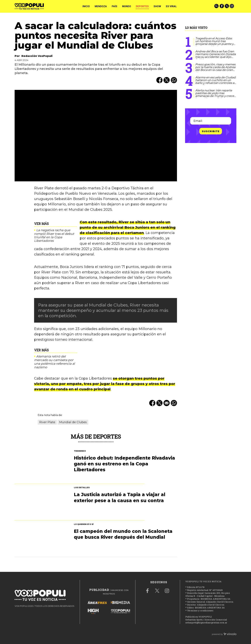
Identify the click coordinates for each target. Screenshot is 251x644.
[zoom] (96, 136)
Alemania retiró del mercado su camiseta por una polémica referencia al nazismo (54, 362)
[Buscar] (217, 6)
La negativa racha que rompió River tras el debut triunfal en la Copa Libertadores (54, 236)
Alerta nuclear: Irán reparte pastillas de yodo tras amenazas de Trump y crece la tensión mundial (215, 94)
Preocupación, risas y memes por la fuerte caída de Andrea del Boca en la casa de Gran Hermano (215, 68)
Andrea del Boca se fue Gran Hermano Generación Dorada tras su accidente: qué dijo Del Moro (216, 55)
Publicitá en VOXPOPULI (199, 617)
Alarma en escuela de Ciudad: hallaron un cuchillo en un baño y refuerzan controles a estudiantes (216, 81)
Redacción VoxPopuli (37, 56)
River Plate (47, 422)
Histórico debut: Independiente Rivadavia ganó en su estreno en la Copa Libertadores (124, 464)
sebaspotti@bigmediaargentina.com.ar (206, 623)
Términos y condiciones (200, 611)
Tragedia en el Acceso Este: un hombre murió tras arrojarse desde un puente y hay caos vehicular (214, 42)
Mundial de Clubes (73, 422)
